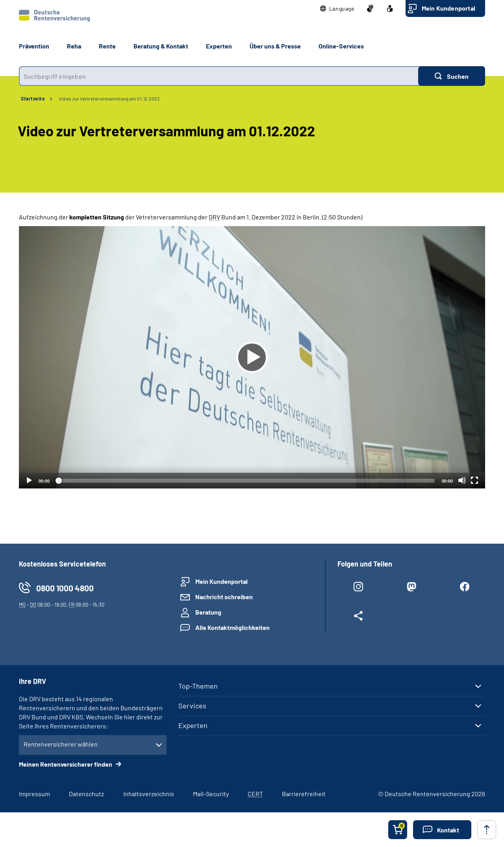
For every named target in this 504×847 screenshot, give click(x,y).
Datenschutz (86, 794)
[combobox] (219, 76)
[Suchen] (452, 76)
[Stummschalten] (462, 480)
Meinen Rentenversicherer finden (66, 764)
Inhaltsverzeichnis (149, 794)
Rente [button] (107, 46)
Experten (193, 725)
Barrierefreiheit (304, 794)
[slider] (246, 481)
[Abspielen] (252, 357)
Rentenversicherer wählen (61, 744)
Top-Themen (198, 686)
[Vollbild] (474, 480)
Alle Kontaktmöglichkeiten (233, 627)
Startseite (33, 98)
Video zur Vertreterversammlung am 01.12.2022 (109, 98)
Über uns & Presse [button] (275, 46)
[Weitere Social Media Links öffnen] (358, 617)
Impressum (34, 794)
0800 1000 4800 (65, 588)
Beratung (208, 612)
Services (192, 706)
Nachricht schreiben (224, 597)
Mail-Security (211, 794)
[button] (337, 9)
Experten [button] (219, 46)
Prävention (34, 46)
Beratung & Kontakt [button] (161, 46)
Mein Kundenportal (448, 8)
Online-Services (341, 46)
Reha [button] (74, 46)
